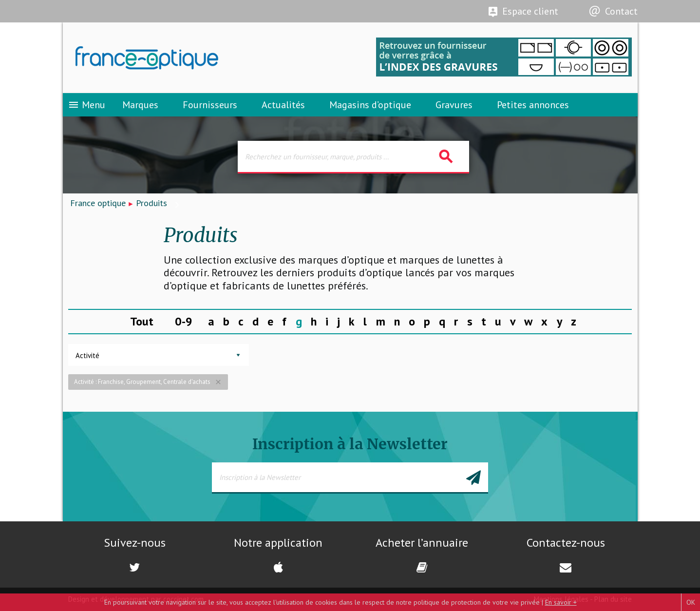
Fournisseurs (210, 105)
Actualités (283, 105)
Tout (142, 321)
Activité (87, 355)
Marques (140, 105)
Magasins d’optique (370, 105)
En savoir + (561, 602)
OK (691, 602)
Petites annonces (533, 105)
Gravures (454, 105)
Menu (86, 105)
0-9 (184, 321)
